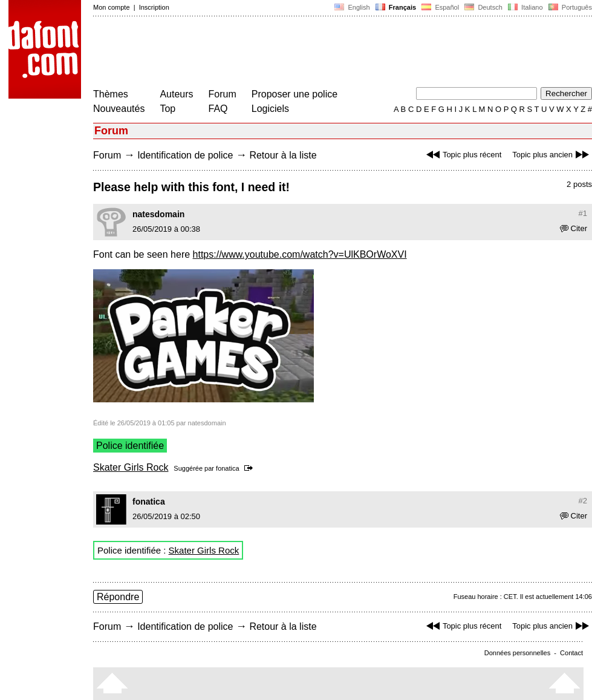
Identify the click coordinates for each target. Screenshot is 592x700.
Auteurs (176, 94)
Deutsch (483, 7)
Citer (574, 228)
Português (569, 7)
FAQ (218, 109)
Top (168, 109)
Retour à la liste (283, 155)
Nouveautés (119, 109)
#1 (583, 213)
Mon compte (112, 7)
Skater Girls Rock (131, 467)
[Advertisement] (313, 53)
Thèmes (111, 94)
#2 (583, 501)
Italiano (525, 7)
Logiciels (270, 109)
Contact (571, 653)
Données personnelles (517, 653)
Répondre (118, 597)
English (352, 7)
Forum (223, 94)
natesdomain (158, 214)
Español (440, 7)
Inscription (154, 7)
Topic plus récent (463, 155)
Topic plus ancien (552, 155)
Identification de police (185, 155)
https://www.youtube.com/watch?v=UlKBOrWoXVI (300, 254)
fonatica (228, 468)
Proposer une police (294, 94)
